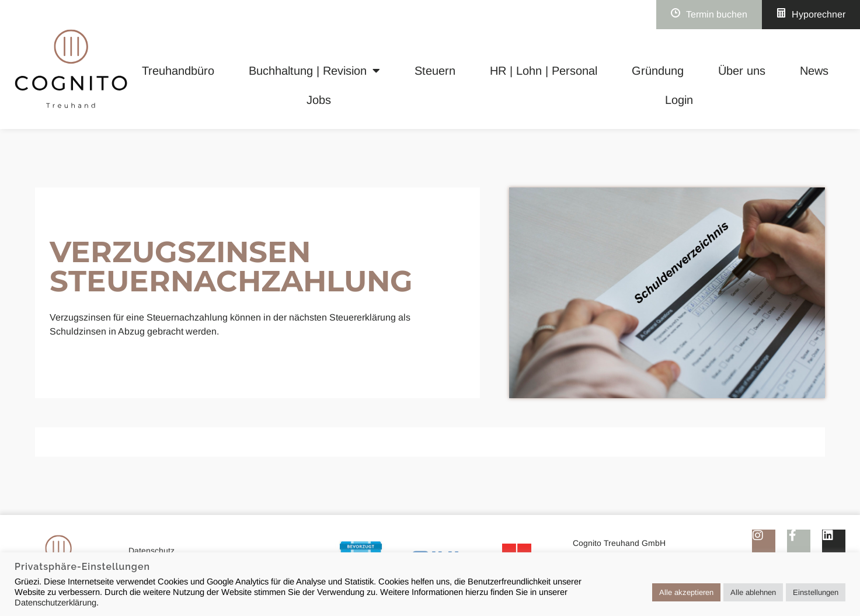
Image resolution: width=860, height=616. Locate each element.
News (814, 71)
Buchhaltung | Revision (314, 71)
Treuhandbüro (178, 71)
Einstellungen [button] (816, 592)
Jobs (319, 100)
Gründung (658, 71)
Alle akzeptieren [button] (686, 592)
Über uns (742, 71)
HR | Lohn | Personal (544, 71)
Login (679, 100)
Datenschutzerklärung (55, 603)
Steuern (435, 71)
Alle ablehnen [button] (753, 592)
